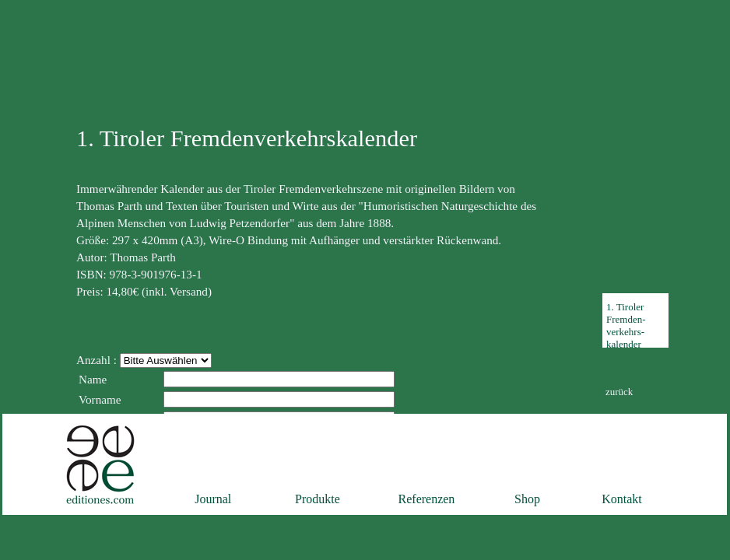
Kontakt (622, 499)
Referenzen (427, 499)
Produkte (318, 499)
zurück (619, 392)
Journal (213, 499)
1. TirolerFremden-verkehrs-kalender (626, 325)
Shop (527, 499)
